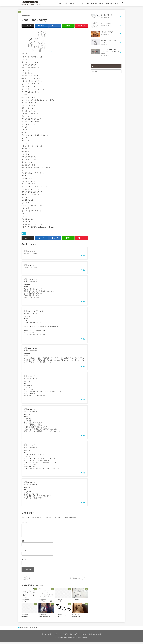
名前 (23, 543)
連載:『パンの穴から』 (98, 3)
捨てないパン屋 (63, 3)
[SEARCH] (122, 3)
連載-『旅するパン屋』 (113, 3)
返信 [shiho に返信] (84, 256)
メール (24, 552)
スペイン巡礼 (81, 3)
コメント (25, 522)
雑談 (88, 3)
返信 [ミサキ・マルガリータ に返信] (84, 339)
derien (30, 376)
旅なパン (72, 3)
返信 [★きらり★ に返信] (84, 366)
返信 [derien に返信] (84, 400)
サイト (24, 561)
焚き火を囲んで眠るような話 (68, 640)
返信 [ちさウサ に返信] (84, 301)
